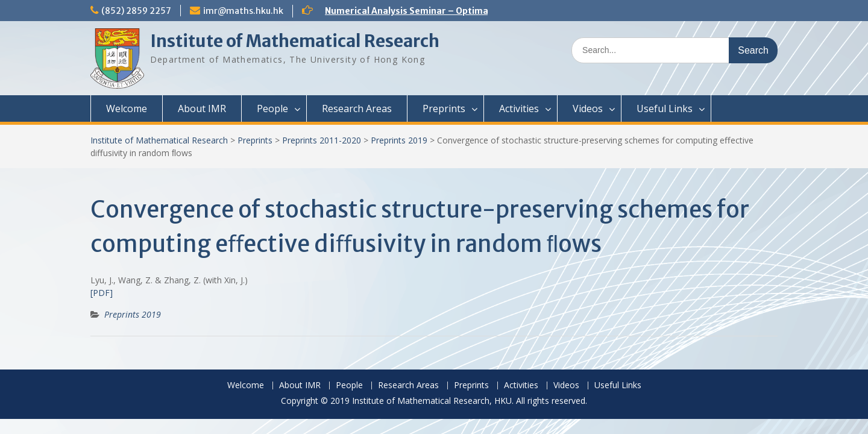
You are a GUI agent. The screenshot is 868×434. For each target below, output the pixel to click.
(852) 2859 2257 (136, 11)
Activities (519, 108)
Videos (588, 108)
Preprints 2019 (399, 140)
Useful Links (665, 108)
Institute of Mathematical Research (295, 41)
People (272, 108)
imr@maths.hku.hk (243, 11)
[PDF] (102, 293)
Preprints (444, 108)
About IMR (202, 108)
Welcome (127, 108)
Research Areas (357, 108)
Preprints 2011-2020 (322, 140)
